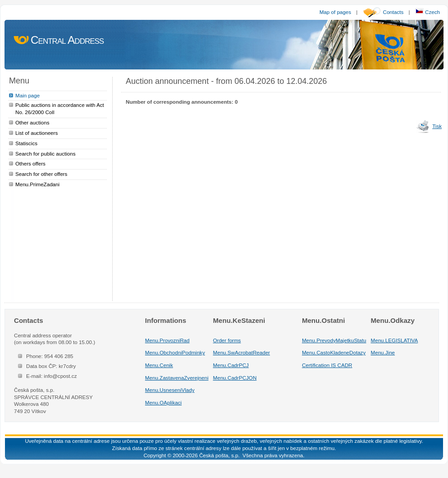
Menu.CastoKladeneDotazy (334, 352)
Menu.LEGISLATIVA (395, 340)
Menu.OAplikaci (163, 402)
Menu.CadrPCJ (231, 365)
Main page (27, 95)
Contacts (393, 12)
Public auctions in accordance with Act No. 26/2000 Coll (60, 108)
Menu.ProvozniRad (167, 340)
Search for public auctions (46, 154)
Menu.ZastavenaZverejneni (177, 378)
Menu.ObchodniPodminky (175, 352)
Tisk (437, 126)
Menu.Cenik (159, 365)
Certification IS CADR (327, 365)
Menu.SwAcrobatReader (242, 352)
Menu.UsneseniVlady (170, 390)
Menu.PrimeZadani (37, 184)
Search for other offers (41, 174)
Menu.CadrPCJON (235, 378)
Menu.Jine (383, 352)
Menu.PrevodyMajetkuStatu (334, 340)
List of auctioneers (37, 133)
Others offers (30, 163)
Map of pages (335, 12)
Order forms (227, 340)
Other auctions (32, 122)
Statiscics (26, 143)
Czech (427, 12)
